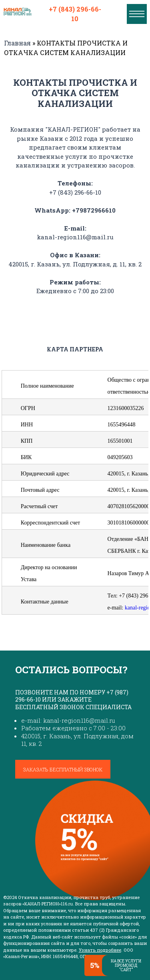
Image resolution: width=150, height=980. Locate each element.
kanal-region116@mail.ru (75, 237)
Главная (17, 43)
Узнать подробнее (100, 950)
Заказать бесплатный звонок (63, 769)
